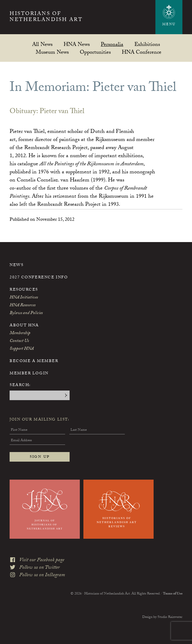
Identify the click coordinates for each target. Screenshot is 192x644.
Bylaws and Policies (26, 313)
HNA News (77, 44)
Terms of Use (173, 594)
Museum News (52, 52)
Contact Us (19, 341)
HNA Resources (22, 306)
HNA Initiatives (24, 298)
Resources (24, 290)
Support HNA (22, 349)
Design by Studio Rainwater (162, 617)
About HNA (24, 326)
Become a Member (34, 361)
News (16, 265)
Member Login (29, 374)
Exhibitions (147, 44)
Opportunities (95, 52)
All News (42, 44)
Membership (20, 334)
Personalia (112, 44)
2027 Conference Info (39, 278)
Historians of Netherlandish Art (46, 18)
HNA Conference (142, 52)
